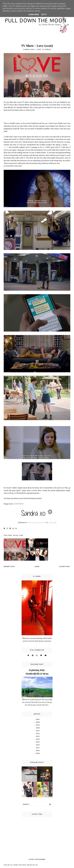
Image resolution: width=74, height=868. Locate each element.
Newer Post (9, 567)
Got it (44, 15)
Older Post (65, 567)
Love (39, 50)
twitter (37, 522)
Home (37, 567)
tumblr (43, 522)
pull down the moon (18, 865)
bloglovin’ (30, 522)
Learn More (34, 15)
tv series (47, 50)
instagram (52, 522)
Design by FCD (32, 865)
